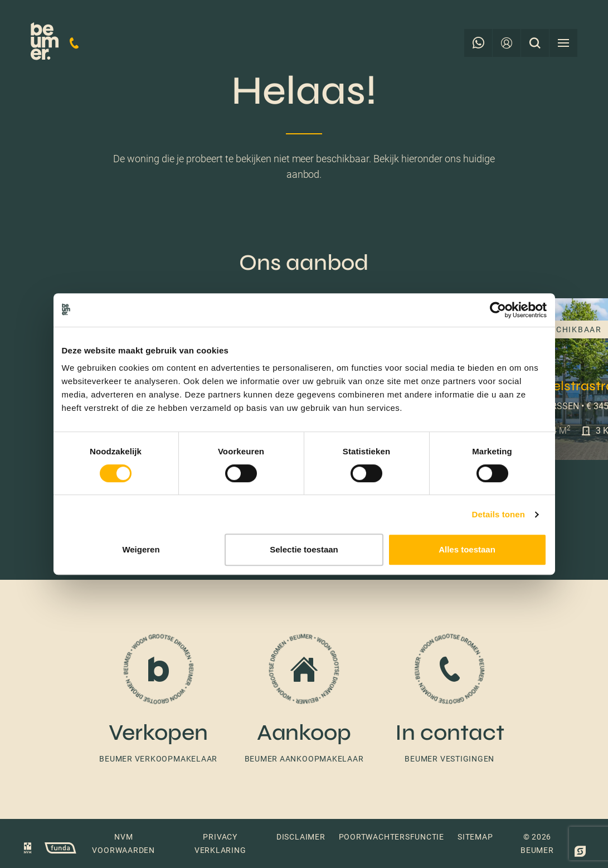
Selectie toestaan (304, 549)
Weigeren (141, 549)
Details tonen (498, 514)
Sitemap (475, 837)
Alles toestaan (467, 549)
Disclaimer (301, 837)
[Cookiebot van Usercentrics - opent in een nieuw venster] (498, 310)
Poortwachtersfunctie (391, 837)
